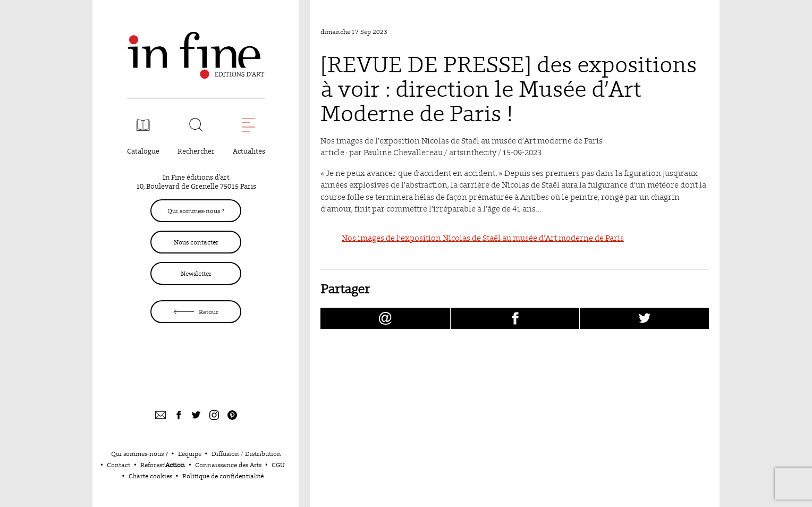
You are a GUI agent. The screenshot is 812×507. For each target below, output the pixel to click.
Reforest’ (163, 465)
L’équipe (190, 454)
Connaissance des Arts (228, 465)
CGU (278, 465)
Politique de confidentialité (223, 476)
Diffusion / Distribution (246, 454)
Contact (119, 465)
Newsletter (196, 273)
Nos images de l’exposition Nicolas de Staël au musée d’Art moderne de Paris (483, 238)
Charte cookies (150, 476)
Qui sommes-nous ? (196, 211)
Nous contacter (196, 242)
